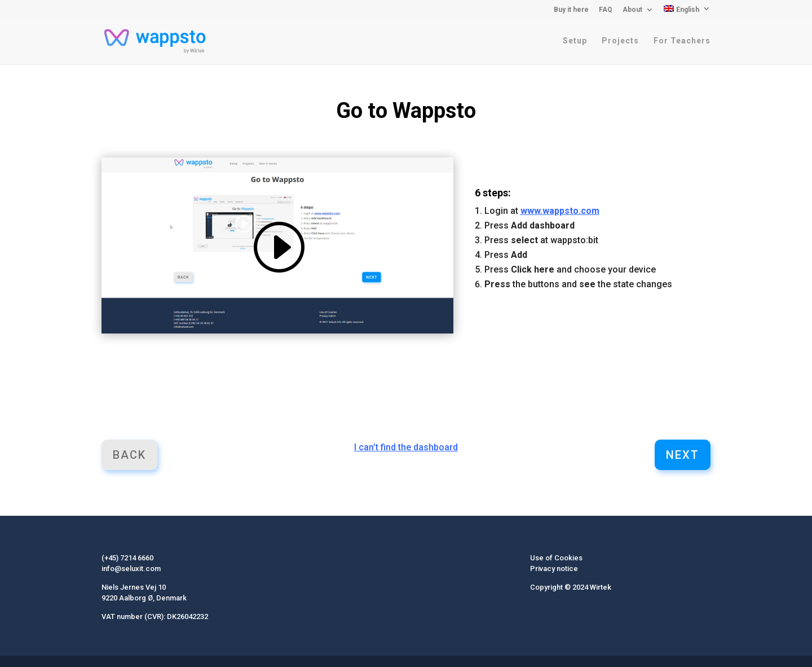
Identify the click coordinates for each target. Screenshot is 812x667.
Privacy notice (554, 569)
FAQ (606, 10)
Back (129, 455)
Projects (620, 41)
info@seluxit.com (131, 569)
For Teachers (682, 41)
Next (683, 455)
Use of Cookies (556, 558)
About (632, 10)
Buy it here (571, 10)
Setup (575, 41)
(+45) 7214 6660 (127, 558)
